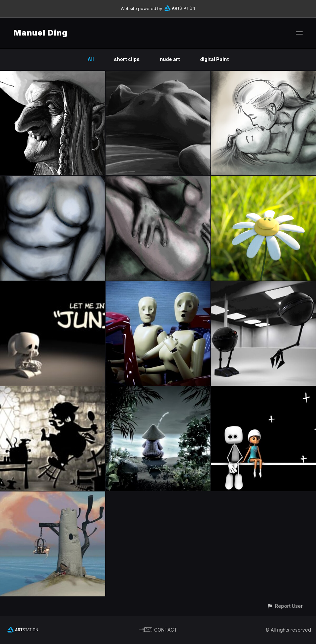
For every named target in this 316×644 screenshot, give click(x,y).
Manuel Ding (41, 33)
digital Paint (214, 59)
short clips (127, 59)
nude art (170, 59)
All (91, 59)
